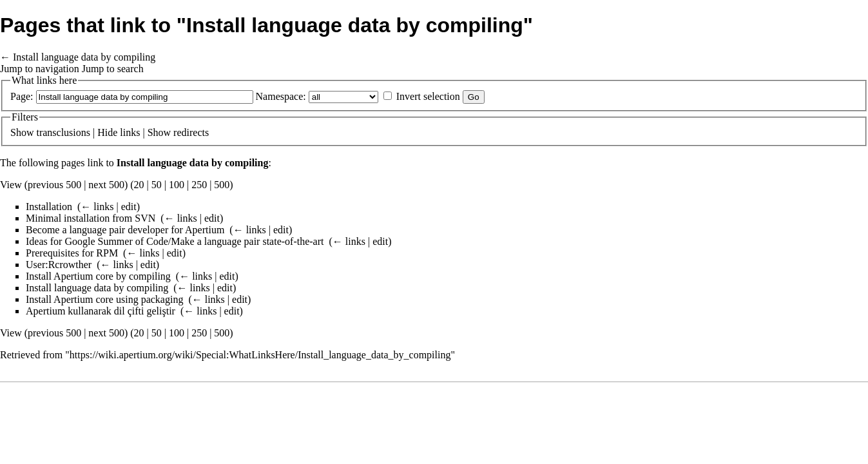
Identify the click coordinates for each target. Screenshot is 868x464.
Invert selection (428, 96)
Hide (107, 132)
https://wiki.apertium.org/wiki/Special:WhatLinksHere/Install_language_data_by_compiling (260, 355)
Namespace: (281, 96)
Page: (22, 96)
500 (222, 185)
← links (97, 207)
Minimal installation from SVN (91, 218)
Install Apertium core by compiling (98, 276)
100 (177, 185)
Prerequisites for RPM (72, 253)
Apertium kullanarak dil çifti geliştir (101, 311)
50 (157, 185)
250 (199, 185)
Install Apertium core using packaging (104, 299)
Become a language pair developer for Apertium (125, 230)
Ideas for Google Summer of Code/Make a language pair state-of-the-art (175, 241)
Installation (49, 207)
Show (22, 132)
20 (139, 185)
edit (129, 207)
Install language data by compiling (84, 57)
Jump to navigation (40, 69)
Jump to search (113, 69)
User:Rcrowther (59, 265)
